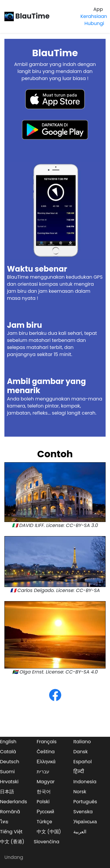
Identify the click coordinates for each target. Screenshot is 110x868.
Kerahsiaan (94, 16)
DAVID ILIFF (32, 525)
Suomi (7, 772)
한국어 (44, 792)
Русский (45, 812)
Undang (14, 857)
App (98, 9)
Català (8, 752)
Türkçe (44, 822)
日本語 (7, 792)
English (8, 742)
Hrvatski (9, 782)
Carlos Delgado (35, 590)
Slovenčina (46, 842)
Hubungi (94, 23)
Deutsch (10, 762)
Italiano (82, 742)
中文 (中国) (49, 832)
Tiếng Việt (11, 832)
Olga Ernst (32, 672)
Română (10, 812)
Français (47, 742)
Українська (85, 822)
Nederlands (13, 802)
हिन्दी (79, 772)
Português (85, 802)
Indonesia (85, 782)
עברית (43, 772)
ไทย (4, 822)
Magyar (46, 782)
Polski (43, 802)
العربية (80, 832)
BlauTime (27, 16)
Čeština (46, 752)
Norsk (80, 792)
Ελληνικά (46, 762)
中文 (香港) (12, 842)
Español (83, 762)
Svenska (83, 812)
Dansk (81, 752)
